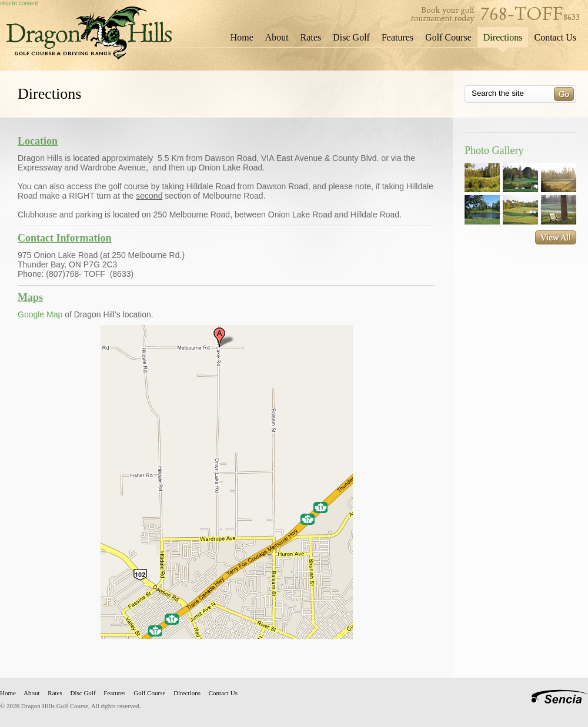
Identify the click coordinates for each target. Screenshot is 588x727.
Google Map (40, 314)
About (277, 37)
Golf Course (448, 37)
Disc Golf (351, 37)
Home (242, 37)
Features (397, 37)
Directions (503, 37)
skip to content (19, 3)
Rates (311, 37)
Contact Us (555, 37)
